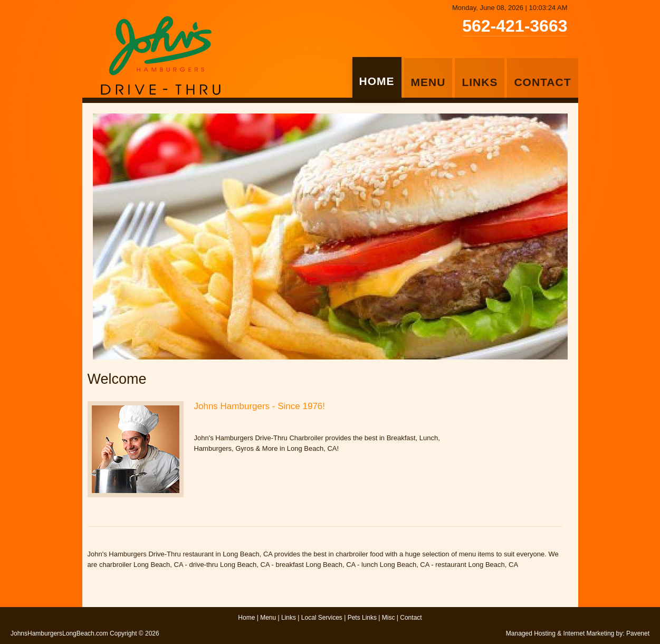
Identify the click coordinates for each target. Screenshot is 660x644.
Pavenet (638, 633)
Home (246, 618)
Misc (389, 618)
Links (289, 618)
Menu (268, 618)
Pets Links (362, 618)
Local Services (322, 618)
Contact (411, 618)
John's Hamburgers (160, 55)
